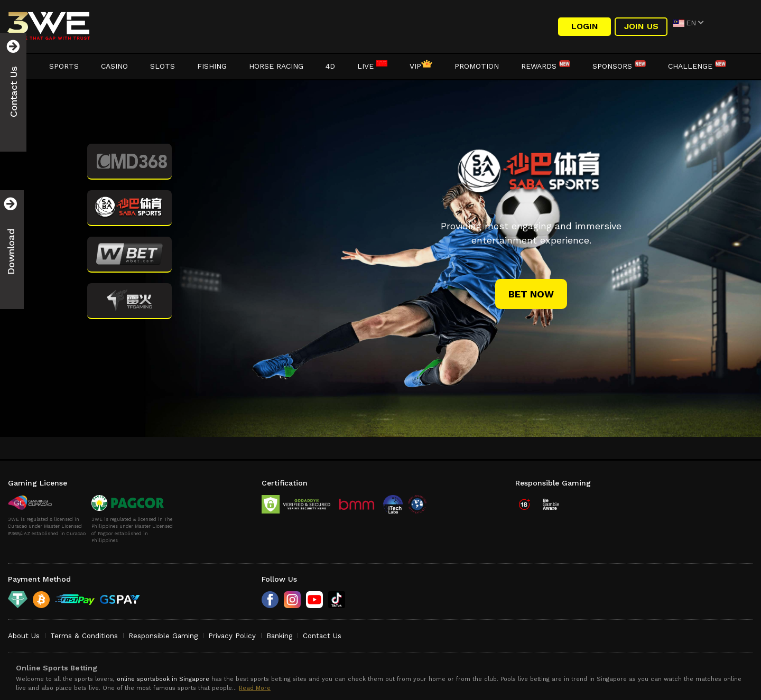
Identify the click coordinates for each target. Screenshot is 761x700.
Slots (163, 66)
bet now (531, 294)
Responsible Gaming (163, 636)
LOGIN (585, 26)
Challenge (697, 66)
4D (330, 66)
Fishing (212, 66)
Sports (64, 66)
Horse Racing (276, 66)
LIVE (372, 66)
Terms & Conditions (84, 636)
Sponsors (619, 66)
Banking (279, 636)
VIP (421, 66)
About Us (24, 636)
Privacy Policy (232, 636)
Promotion (477, 66)
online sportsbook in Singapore (163, 679)
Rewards (546, 66)
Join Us (641, 26)
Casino (114, 66)
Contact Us (322, 636)
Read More (255, 688)
